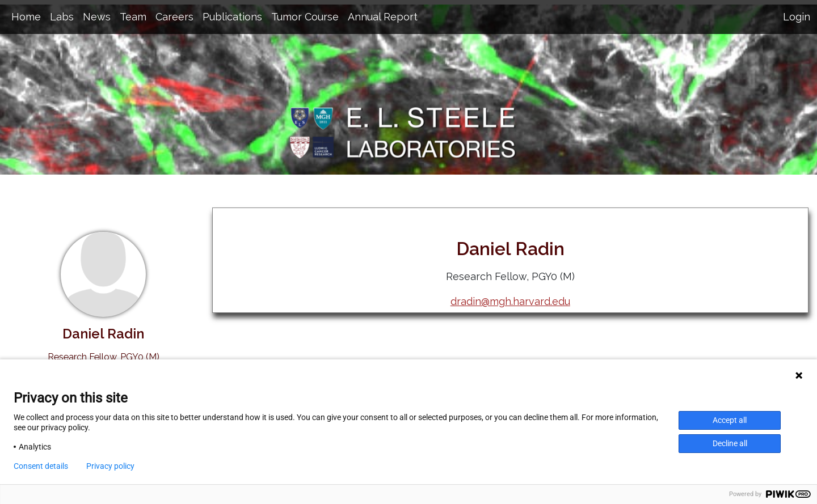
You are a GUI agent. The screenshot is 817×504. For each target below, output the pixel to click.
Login (797, 17)
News (97, 17)
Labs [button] (62, 17)
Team (133, 17)
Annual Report (383, 17)
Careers (174, 17)
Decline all (730, 443)
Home (26, 17)
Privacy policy (110, 466)
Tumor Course (305, 17)
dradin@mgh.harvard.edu (510, 301)
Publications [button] (232, 17)
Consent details (41, 466)
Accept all (730, 420)
